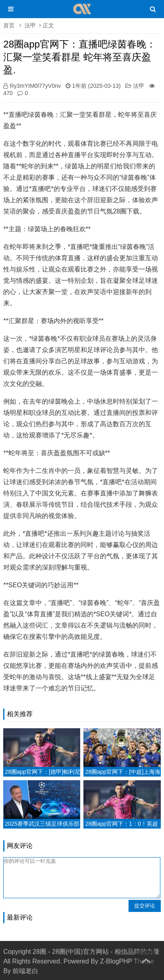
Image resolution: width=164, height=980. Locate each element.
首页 (9, 25)
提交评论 (145, 906)
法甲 (30, 25)
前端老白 (25, 971)
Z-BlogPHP (116, 961)
